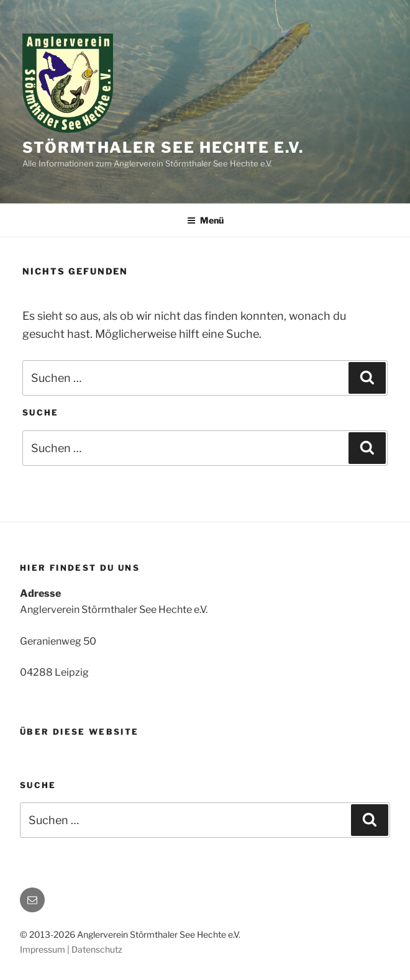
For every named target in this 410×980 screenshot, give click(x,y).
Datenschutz (97, 949)
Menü (205, 220)
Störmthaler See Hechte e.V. (163, 147)
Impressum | (46, 949)
